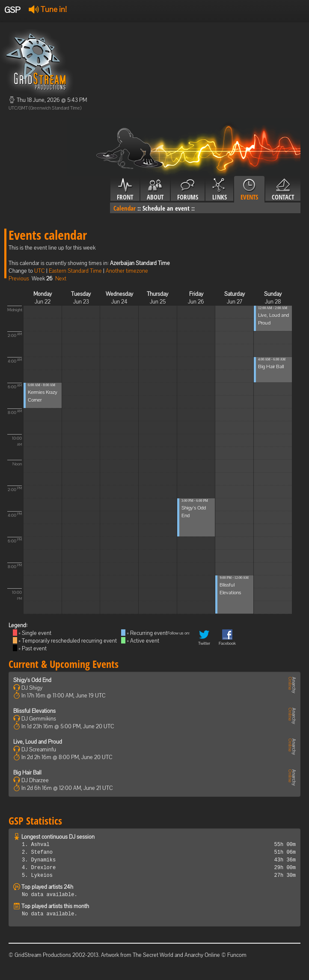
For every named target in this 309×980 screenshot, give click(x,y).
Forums (188, 190)
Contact (283, 190)
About (155, 190)
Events (249, 190)
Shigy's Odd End (32, 680)
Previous (19, 279)
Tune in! (48, 9)
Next (61, 279)
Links (219, 190)
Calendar (125, 208)
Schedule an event (166, 208)
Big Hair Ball (271, 366)
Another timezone (127, 271)
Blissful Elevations (34, 711)
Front (125, 190)
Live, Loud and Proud (38, 742)
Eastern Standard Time (75, 271)
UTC (40, 271)
